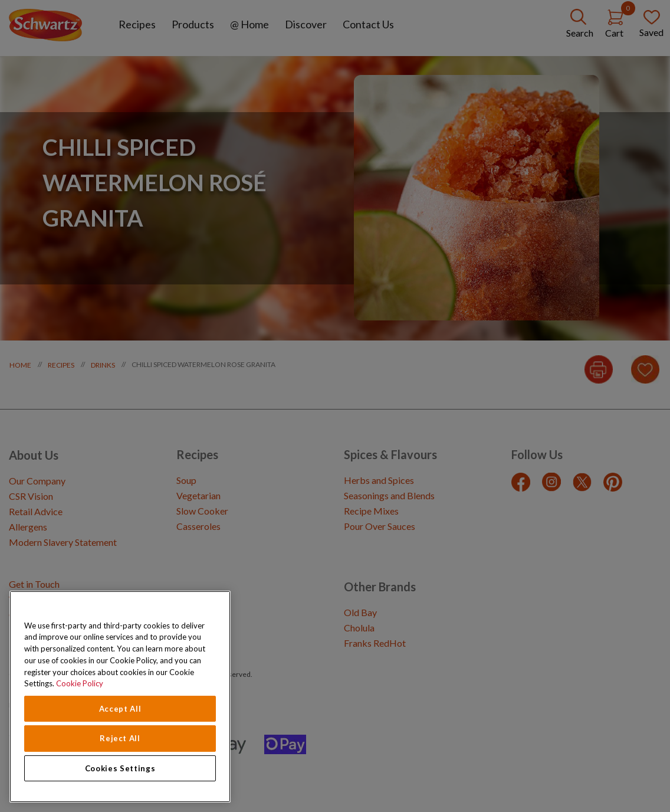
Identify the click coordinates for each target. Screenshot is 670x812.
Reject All (120, 738)
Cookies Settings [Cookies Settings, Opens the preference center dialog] (120, 768)
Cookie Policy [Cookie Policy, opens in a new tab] (80, 683)
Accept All (120, 709)
